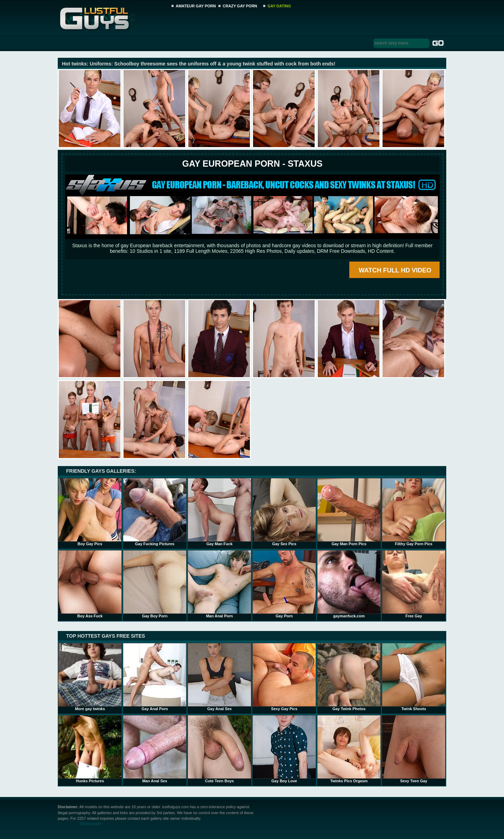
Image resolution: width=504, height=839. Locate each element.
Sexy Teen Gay (414, 749)
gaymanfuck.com (349, 584)
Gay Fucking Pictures (155, 512)
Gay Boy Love (284, 749)
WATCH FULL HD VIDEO (395, 270)
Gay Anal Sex (219, 677)
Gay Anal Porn (155, 677)
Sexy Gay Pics (284, 677)
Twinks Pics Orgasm (349, 749)
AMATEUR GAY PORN (196, 6)
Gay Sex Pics (284, 512)
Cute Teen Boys (219, 749)
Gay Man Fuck (219, 512)
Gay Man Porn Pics (349, 512)
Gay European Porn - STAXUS (252, 164)
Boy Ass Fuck (90, 584)
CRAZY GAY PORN (240, 6)
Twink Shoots (414, 677)
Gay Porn (284, 584)
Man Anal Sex (155, 749)
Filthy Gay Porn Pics (414, 512)
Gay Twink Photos (349, 677)
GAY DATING (279, 6)
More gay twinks (90, 677)
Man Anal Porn (219, 584)
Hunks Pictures (90, 749)
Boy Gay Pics (90, 512)
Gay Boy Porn (155, 584)
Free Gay (414, 584)
